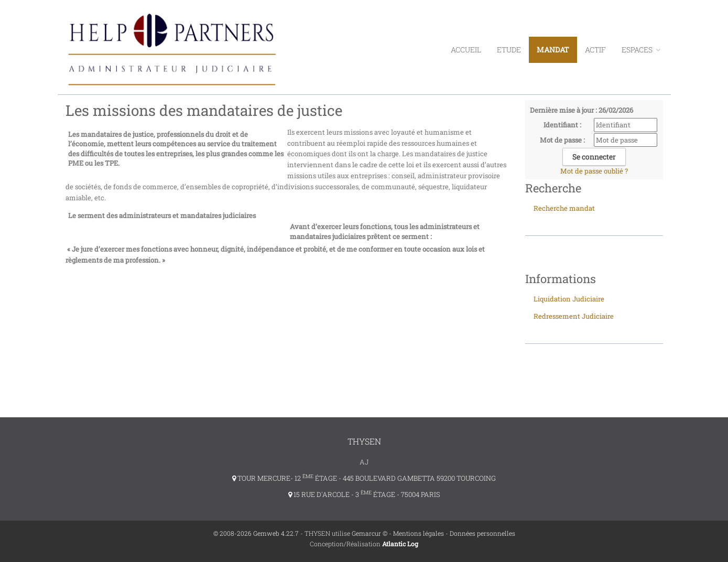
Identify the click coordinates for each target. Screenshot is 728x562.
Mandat (553, 50)
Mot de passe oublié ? (594, 171)
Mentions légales (419, 533)
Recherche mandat (564, 208)
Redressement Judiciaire (574, 316)
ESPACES (641, 50)
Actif (595, 50)
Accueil (466, 50)
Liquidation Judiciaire (569, 299)
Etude (509, 50)
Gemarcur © (370, 533)
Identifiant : (562, 125)
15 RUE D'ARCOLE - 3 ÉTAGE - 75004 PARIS (364, 494)
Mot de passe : (562, 140)
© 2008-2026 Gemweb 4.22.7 (256, 533)
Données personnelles (482, 533)
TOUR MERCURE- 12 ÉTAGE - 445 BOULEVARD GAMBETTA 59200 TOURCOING (364, 478)
